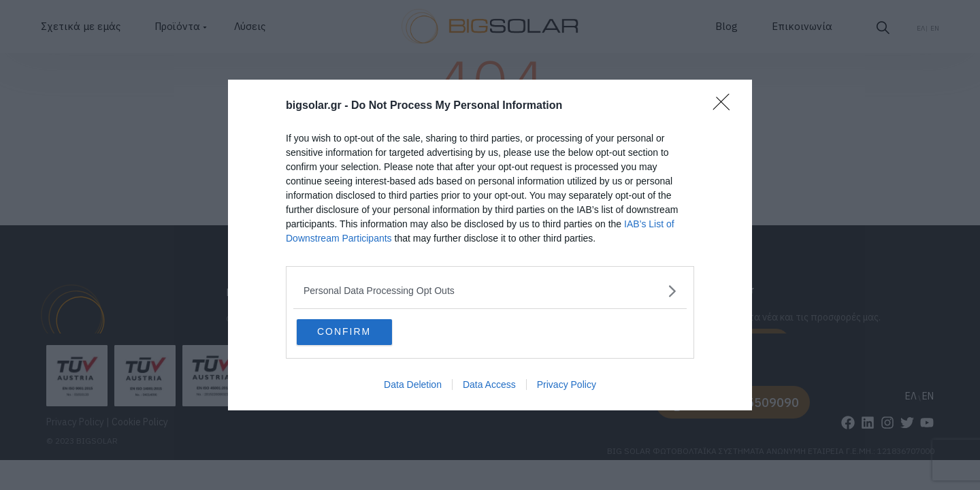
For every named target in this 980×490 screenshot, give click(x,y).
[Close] (725, 105)
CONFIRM (362, 331)
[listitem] (490, 290)
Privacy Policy (567, 387)
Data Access (489, 387)
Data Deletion (413, 387)
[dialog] (490, 245)
